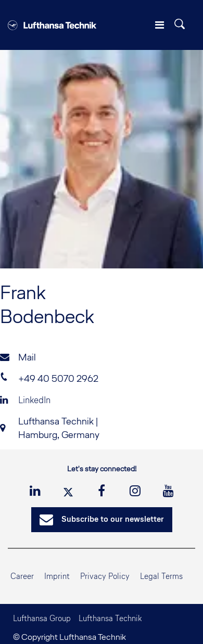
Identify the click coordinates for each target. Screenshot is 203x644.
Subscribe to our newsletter (102, 520)
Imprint (57, 576)
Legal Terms (161, 576)
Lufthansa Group (42, 618)
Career (22, 576)
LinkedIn (25, 400)
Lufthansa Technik (110, 618)
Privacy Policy (105, 576)
